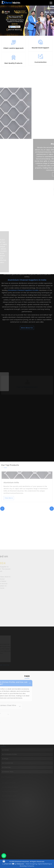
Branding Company (27, 866)
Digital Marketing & (45, 864)
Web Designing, (32, 864)
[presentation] (2, 509)
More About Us (27, 280)
